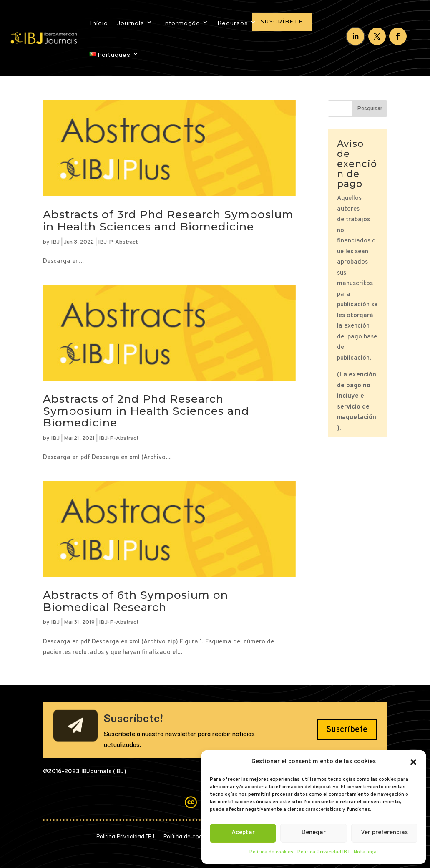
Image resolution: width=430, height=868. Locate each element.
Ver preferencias (384, 833)
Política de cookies (271, 852)
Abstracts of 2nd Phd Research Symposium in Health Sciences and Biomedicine (146, 411)
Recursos (233, 22)
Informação (181, 22)
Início (99, 22)
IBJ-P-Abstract (118, 242)
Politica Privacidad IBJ (323, 852)
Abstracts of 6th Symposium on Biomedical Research (136, 601)
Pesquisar (370, 109)
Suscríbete (282, 21)
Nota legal (366, 852)
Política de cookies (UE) (194, 835)
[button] (413, 762)
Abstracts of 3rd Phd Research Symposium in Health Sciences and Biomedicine (168, 221)
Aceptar (243, 833)
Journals (131, 22)
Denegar (314, 833)
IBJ (55, 242)
